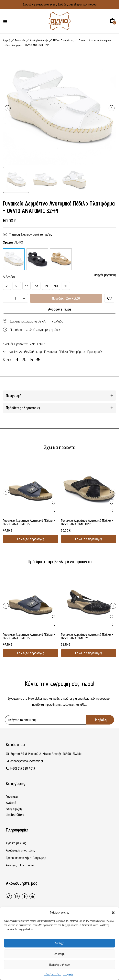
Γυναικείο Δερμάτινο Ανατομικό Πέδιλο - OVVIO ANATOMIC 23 (87, 636)
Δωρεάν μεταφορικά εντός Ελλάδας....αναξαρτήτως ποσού (60, 4)
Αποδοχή (59, 943)
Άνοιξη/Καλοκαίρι (39, 40)
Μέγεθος (9, 277)
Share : (8, 360)
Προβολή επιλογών (60, 965)
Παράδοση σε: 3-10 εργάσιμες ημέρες (35, 330)
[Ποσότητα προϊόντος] (15, 298)
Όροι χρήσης (68, 974)
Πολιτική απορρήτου (52, 974)
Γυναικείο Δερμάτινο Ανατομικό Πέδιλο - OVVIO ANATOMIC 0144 (87, 522)
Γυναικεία (20, 40)
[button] (113, 913)
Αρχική (6, 40)
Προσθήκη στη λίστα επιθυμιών (109, 298)
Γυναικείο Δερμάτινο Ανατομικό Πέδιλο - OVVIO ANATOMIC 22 (29, 522)
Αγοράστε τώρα (59, 309)
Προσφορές (95, 352)
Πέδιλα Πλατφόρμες (63, 40)
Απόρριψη (59, 954)
